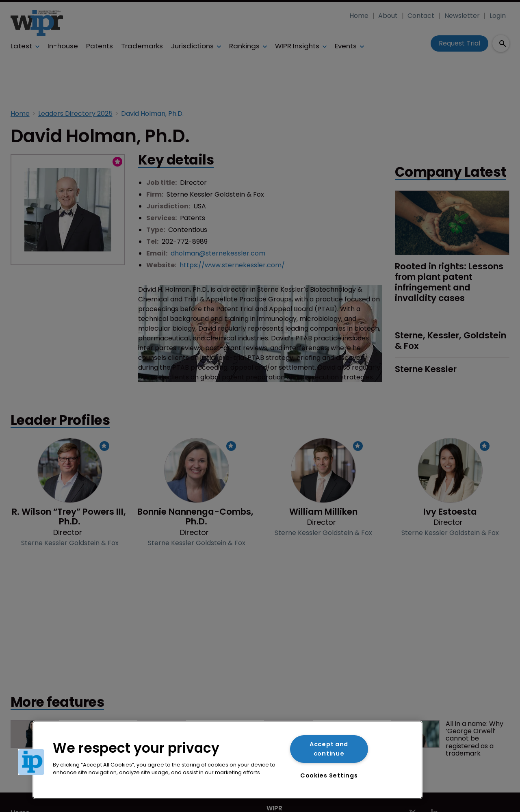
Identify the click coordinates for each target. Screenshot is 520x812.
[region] (227, 760)
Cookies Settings (329, 775)
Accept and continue (329, 749)
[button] (31, 762)
